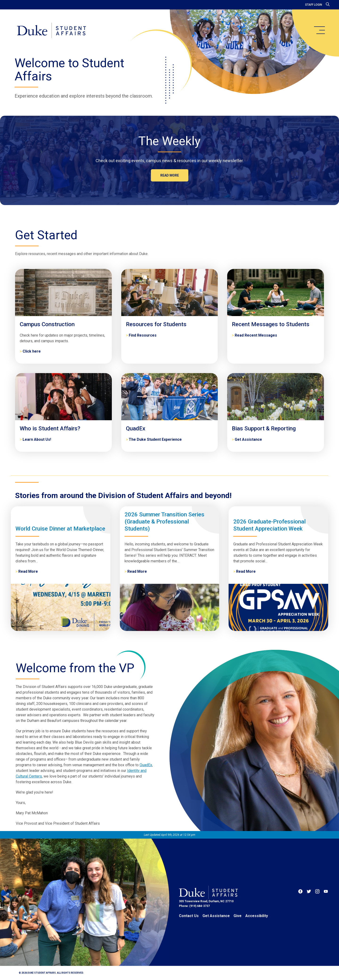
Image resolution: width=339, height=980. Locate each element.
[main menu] (319, 30)
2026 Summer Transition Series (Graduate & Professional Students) (164, 522)
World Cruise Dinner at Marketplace (60, 529)
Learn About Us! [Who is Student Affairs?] (37, 439)
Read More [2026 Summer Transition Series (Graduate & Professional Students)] (137, 571)
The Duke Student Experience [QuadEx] (155, 439)
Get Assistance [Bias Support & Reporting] (248, 439)
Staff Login (314, 5)
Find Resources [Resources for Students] (143, 335)
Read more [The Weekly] (170, 175)
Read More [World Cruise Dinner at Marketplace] (28, 571)
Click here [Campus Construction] (32, 351)
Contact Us (189, 916)
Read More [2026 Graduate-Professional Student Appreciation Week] (246, 571)
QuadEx (146, 765)
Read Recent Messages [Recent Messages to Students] (256, 335)
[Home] (51, 31)
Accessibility (257, 916)
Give (238, 916)
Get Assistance (216, 916)
